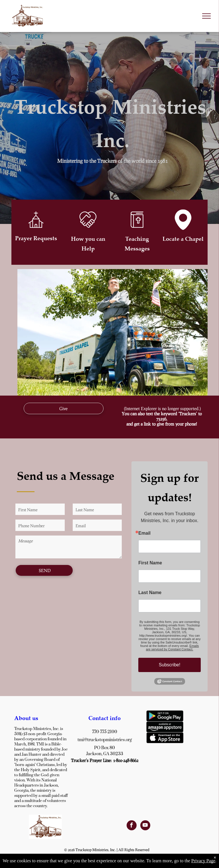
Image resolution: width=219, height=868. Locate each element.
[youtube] (145, 826)
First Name (150, 563)
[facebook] (132, 826)
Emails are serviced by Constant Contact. (173, 648)
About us (26, 718)
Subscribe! (170, 665)
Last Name (150, 593)
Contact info (105, 718)
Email (144, 533)
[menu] (206, 16)
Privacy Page (203, 861)
